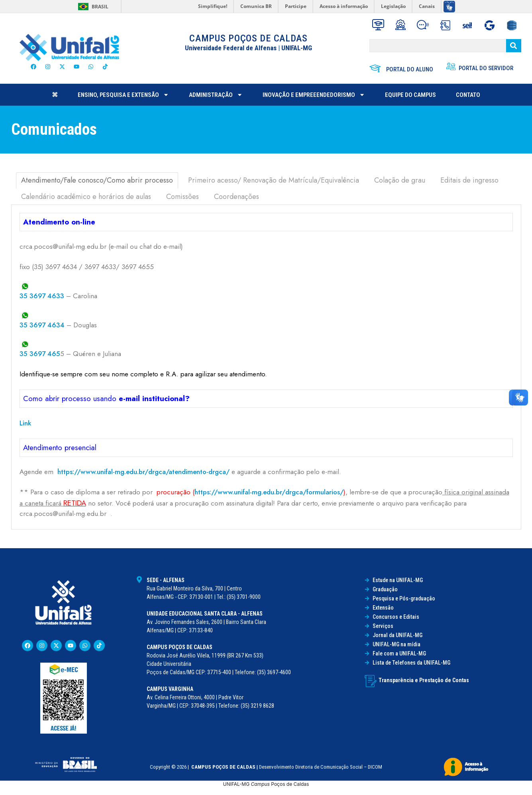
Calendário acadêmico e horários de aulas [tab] (86, 197)
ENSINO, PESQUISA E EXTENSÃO (123, 95)
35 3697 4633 (42, 296)
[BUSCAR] (438, 46)
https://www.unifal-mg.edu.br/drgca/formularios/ (269, 492)
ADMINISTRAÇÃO (216, 95)
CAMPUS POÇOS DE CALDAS (248, 38)
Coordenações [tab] (237, 197)
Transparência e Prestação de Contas (424, 680)
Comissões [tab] (183, 197)
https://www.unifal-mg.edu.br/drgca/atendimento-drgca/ (143, 472)
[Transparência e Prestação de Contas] (371, 681)
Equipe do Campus (410, 95)
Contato (468, 95)
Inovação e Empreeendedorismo (314, 95)
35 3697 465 (40, 354)
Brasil (100, 7)
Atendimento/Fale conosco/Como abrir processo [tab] (97, 180)
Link (25, 423)
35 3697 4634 (42, 325)
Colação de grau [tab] (400, 180)
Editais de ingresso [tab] (469, 180)
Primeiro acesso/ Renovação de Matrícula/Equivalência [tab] (274, 180)
